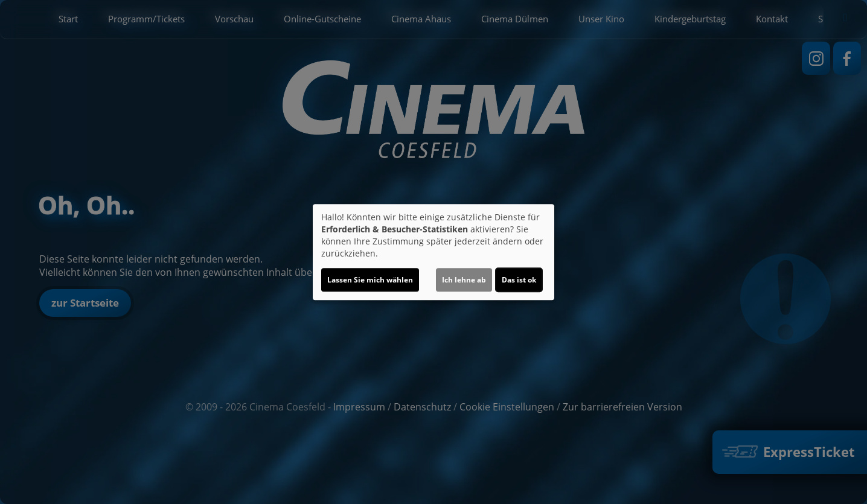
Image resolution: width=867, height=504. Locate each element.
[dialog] (433, 252)
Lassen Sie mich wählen (370, 280)
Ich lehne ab (464, 280)
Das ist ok (519, 280)
